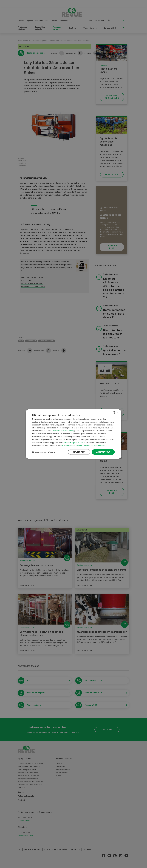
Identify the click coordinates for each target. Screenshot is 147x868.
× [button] (117, 412)
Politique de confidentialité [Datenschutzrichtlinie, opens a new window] (94, 445)
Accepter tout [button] (103, 452)
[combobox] (114, 412)
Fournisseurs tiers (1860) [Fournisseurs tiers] (64, 431)
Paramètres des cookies (72, 445)
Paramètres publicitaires (73, 443)
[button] (43, 452)
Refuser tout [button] (79, 452)
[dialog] (73, 434)
